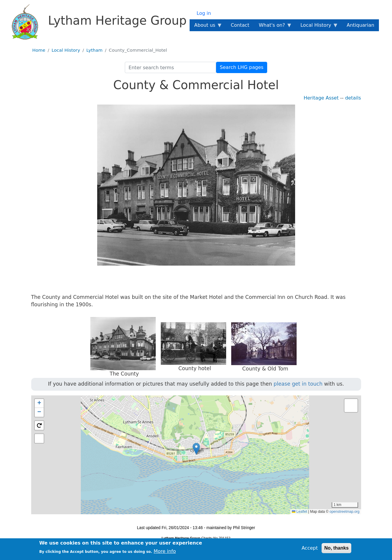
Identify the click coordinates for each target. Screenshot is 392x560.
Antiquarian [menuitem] (360, 25)
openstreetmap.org (345, 512)
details (353, 98)
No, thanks (336, 548)
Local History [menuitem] (317, 27)
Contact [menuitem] (240, 25)
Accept (310, 548)
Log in (204, 13)
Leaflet (299, 512)
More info (165, 551)
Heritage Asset (321, 98)
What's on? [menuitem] (273, 27)
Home (39, 50)
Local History (66, 50)
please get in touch (298, 384)
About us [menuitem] (206, 27)
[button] (196, 449)
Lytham (95, 50)
